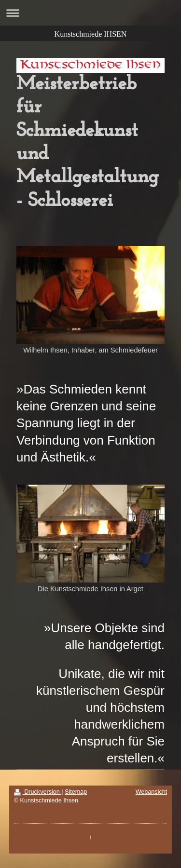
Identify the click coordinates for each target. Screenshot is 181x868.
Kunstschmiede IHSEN (91, 34)
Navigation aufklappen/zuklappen (90, 13)
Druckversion (38, 792)
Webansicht (152, 792)
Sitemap (76, 792)
